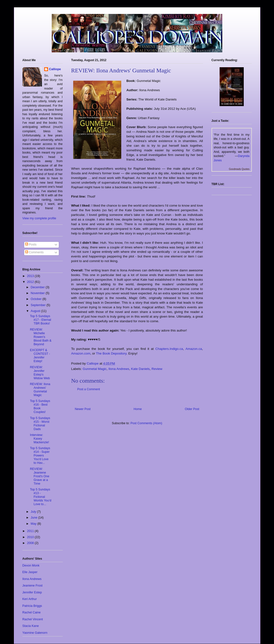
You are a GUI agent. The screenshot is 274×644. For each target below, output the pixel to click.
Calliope (55, 69)
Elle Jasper (30, 572)
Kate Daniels (140, 369)
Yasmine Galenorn (35, 633)
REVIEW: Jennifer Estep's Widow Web (40, 373)
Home (138, 409)
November (38, 293)
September (39, 305)
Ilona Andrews (119, 369)
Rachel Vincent (33, 619)
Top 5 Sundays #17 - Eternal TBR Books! (41, 320)
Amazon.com (81, 353)
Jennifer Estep (32, 592)
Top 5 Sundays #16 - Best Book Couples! (40, 406)
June (35, 518)
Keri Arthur (30, 599)
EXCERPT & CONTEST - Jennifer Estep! (40, 356)
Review (157, 369)
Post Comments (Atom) (146, 423)
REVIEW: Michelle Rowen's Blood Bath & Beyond (41, 337)
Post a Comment (89, 389)
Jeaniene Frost (33, 586)
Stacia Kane (31, 626)
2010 (31, 537)
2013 (31, 276)
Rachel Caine (32, 612)
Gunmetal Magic (95, 369)
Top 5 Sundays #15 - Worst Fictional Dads (40, 424)
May (34, 524)
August (36, 311)
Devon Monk (31, 566)
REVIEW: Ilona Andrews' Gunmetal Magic (40, 390)
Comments (34, 252)
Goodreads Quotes (239, 169)
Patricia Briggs (32, 606)
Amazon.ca (194, 349)
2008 (31, 543)
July (34, 512)
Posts (31, 244)
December (38, 287)
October (37, 299)
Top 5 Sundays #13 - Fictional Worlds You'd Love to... (41, 497)
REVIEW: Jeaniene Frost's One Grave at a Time (40, 476)
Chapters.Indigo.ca (169, 349)
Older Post (192, 409)
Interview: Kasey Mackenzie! (40, 439)
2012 (31, 282)
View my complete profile (39, 218)
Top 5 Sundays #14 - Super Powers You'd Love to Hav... (40, 455)
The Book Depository (111, 353)
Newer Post (83, 409)
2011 (31, 531)
